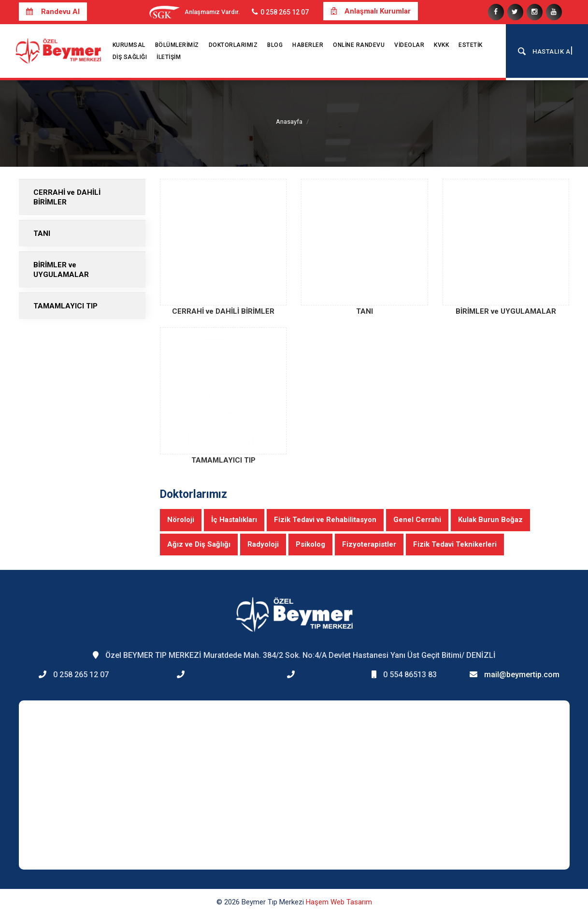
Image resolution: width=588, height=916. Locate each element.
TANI (42, 233)
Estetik (471, 45)
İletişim (169, 57)
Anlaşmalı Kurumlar (371, 11)
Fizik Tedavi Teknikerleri (455, 544)
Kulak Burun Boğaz (490, 520)
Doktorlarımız (233, 45)
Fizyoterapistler (369, 544)
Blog (275, 45)
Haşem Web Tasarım (339, 902)
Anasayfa (289, 122)
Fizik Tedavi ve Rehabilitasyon (325, 520)
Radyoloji (263, 544)
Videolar (409, 45)
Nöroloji (181, 520)
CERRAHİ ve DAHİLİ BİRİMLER (67, 197)
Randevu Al (53, 12)
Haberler (308, 45)
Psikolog (310, 544)
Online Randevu (359, 45)
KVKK (441, 45)
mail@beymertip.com (522, 675)
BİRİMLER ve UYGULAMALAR (61, 270)
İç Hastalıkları (234, 520)
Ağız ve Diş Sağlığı (199, 544)
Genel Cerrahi (417, 520)
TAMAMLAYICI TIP (65, 306)
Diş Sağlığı (130, 57)
